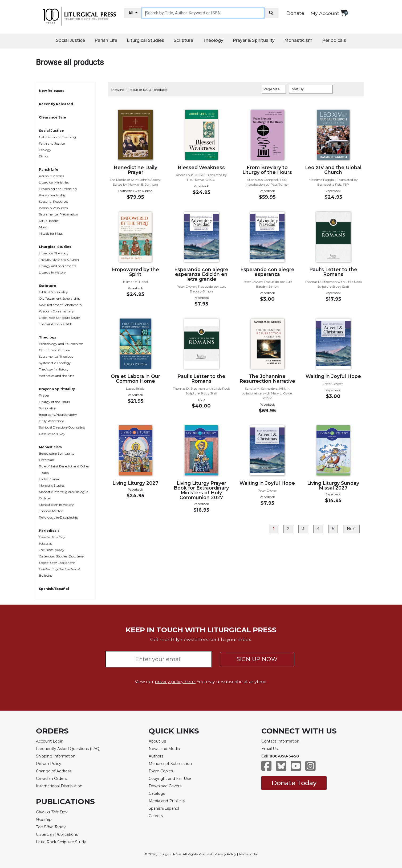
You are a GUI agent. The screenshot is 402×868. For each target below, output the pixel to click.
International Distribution (59, 786)
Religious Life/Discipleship (58, 517)
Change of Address (54, 771)
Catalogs (157, 793)
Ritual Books (49, 221)
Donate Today (294, 783)
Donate (295, 13)
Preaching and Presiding (58, 189)
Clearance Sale (52, 117)
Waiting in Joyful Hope (333, 376)
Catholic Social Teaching (57, 137)
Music (43, 227)
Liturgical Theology (54, 253)
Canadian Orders (51, 779)
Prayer (44, 395)
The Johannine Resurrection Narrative (267, 379)
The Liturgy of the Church (59, 260)
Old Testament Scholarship (60, 298)
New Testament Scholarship (60, 305)
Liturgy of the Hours (54, 402)
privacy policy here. (175, 682)
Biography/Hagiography (58, 415)
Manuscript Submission (170, 764)
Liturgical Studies (145, 40)
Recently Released (56, 104)
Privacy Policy (225, 854)
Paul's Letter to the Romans (333, 272)
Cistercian (46, 460)
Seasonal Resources (54, 201)
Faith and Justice (52, 143)
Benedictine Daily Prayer (135, 170)
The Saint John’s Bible (56, 324)
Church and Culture (54, 350)
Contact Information (280, 741)
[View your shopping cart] (344, 13)
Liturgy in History (52, 272)
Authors (156, 756)
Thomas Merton (51, 511)
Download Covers (165, 786)
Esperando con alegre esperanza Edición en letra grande (201, 274)
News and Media (164, 749)
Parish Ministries (51, 176)
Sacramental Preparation (58, 214)
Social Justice (70, 40)
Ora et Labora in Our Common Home (135, 379)
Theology (213, 40)
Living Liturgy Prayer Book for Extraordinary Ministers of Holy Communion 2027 (201, 490)
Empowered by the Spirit (135, 272)
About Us (157, 741)
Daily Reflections (52, 421)
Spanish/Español (54, 589)
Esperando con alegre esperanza (267, 272)
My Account (325, 13)
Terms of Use (248, 854)
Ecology (45, 150)
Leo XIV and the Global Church (333, 170)
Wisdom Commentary (56, 311)
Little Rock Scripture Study (59, 318)
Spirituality (47, 408)
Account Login (50, 741)
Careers (156, 816)
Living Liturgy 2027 (135, 483)
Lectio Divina (49, 479)
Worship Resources (53, 208)
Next (351, 529)
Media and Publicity (167, 801)
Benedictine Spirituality (57, 453)
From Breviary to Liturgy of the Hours (267, 170)
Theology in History (54, 369)
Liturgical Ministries (54, 182)
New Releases (52, 91)
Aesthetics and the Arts (56, 376)
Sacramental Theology (56, 356)
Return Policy (49, 764)
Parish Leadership (52, 195)
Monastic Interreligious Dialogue (64, 492)
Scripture (183, 40)
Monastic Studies (52, 485)
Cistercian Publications (57, 834)
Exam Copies (161, 771)
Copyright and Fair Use (170, 779)
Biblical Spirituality (53, 292)
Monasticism (298, 40)
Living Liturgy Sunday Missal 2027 (333, 485)
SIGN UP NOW (257, 659)
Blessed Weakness (201, 167)
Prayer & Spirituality (254, 40)
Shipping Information (56, 756)
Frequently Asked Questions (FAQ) (68, 749)
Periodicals (334, 40)
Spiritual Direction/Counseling (62, 427)
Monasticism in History (56, 505)
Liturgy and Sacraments (58, 266)
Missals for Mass (51, 233)
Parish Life (106, 40)
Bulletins (46, 575)
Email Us (269, 749)
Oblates (45, 498)
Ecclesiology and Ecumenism (61, 344)
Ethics (44, 156)
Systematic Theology (55, 363)
